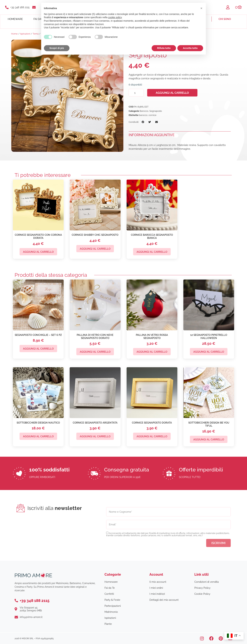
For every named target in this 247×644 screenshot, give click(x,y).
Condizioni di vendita (207, 582)
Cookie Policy (202, 594)
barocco (143, 115)
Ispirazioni (25, 34)
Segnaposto (156, 111)
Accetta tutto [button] (190, 48)
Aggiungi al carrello (172, 93)
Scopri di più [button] (57, 48)
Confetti (109, 594)
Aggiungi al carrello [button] (38, 252)
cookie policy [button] (115, 17)
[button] (143, 122)
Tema (36, 34)
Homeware (15, 19)
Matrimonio (111, 612)
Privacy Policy (202, 588)
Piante (108, 624)
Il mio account (158, 582)
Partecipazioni (113, 606)
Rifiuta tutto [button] (164, 48)
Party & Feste (112, 600)
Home (14, 34)
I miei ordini (156, 588)
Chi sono (225, 19)
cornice (152, 115)
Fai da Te (110, 588)
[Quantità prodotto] (136, 93)
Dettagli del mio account (164, 600)
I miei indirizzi (157, 594)
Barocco (144, 111)
